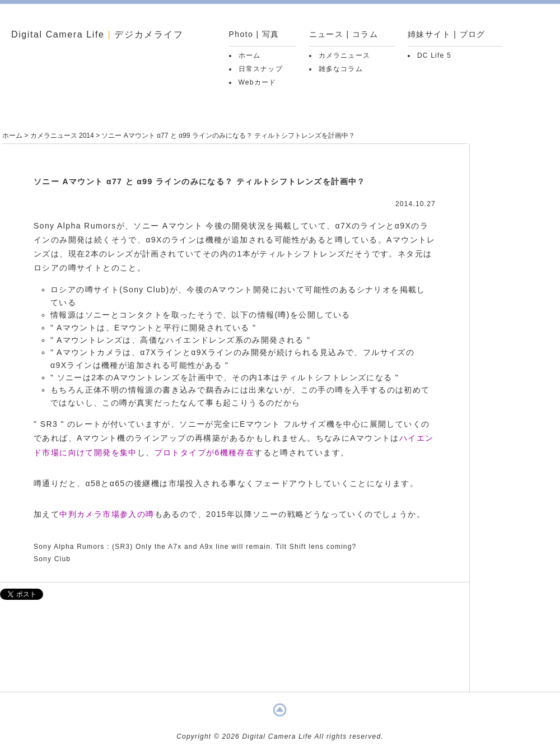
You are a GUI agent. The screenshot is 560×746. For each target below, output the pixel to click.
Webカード (258, 82)
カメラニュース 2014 (62, 136)
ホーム (250, 55)
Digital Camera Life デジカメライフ (97, 34)
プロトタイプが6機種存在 (205, 453)
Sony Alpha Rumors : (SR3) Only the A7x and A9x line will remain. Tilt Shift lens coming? (195, 547)
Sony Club (52, 559)
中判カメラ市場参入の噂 (107, 514)
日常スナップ (261, 69)
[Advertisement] (235, 651)
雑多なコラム (341, 69)
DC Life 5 (434, 55)
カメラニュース (344, 55)
